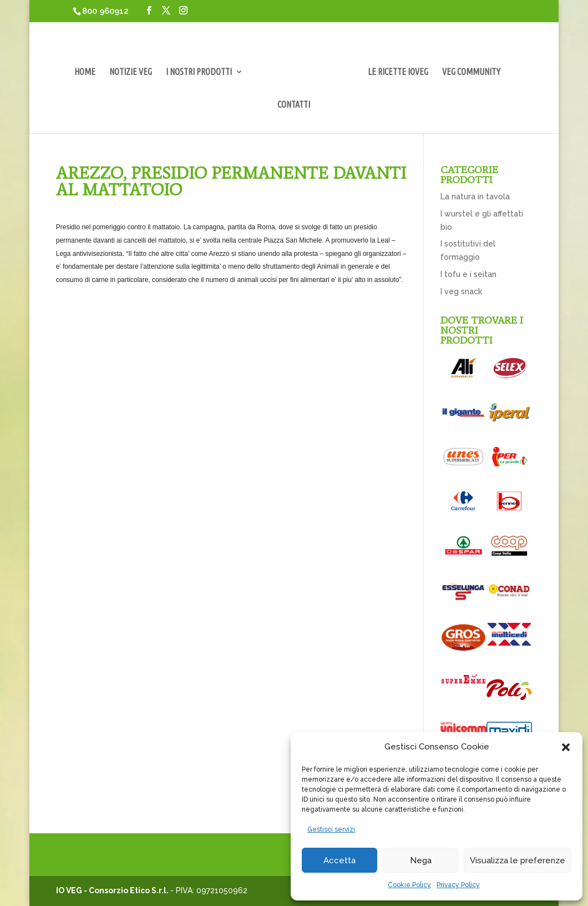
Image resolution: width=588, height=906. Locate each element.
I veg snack (461, 291)
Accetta (339, 860)
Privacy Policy (458, 885)
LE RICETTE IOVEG (398, 72)
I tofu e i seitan (468, 274)
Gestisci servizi (331, 829)
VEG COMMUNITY (471, 72)
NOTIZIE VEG (131, 72)
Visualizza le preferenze (518, 860)
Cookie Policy (409, 885)
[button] (566, 747)
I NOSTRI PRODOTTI (199, 72)
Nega (421, 860)
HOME (85, 72)
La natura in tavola (475, 197)
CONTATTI (294, 105)
